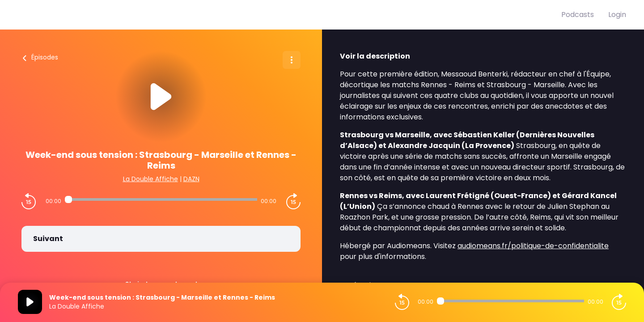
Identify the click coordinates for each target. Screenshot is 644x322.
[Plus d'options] (292, 60)
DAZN (191, 179)
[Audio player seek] (161, 199)
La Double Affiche (150, 179)
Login (617, 15)
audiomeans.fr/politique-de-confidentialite (533, 246)
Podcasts (578, 15)
